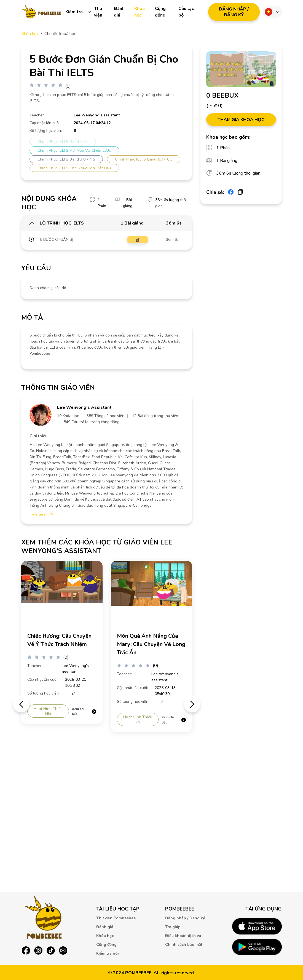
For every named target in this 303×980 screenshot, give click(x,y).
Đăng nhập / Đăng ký (185, 918)
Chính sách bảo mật (184, 945)
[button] (41, 514)
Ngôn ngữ (269, 12)
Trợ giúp (173, 927)
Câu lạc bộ (186, 12)
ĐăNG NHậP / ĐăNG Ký (234, 12)
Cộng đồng (160, 12)
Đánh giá (119, 12)
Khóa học (140, 12)
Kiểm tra (74, 12)
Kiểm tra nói (108, 953)
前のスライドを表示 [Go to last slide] (21, 704)
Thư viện (98, 12)
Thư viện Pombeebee (116, 918)
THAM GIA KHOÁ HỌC (241, 120)
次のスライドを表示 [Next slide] (192, 704)
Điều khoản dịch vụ (183, 936)
